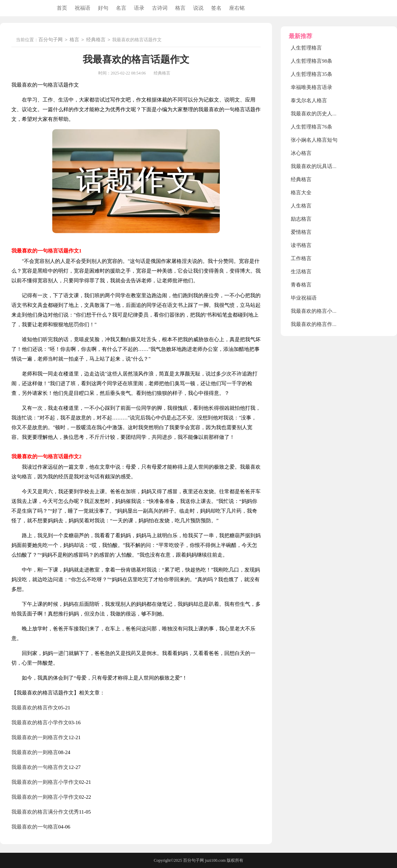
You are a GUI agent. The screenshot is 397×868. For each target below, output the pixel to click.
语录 (139, 8)
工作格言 (301, 258)
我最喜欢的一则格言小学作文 (45, 782)
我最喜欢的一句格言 (35, 827)
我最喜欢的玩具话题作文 (319, 166)
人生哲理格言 (306, 48)
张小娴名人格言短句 (314, 140)
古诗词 (160, 8)
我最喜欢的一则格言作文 (40, 737)
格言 (180, 8)
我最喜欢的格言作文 (35, 708)
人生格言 (301, 206)
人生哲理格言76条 (312, 127)
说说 (198, 8)
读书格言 (301, 245)
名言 (121, 8)
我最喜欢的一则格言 (35, 752)
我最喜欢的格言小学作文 (40, 723)
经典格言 (96, 40)
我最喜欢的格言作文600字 (321, 324)
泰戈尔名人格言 (309, 100)
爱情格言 (301, 232)
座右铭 (237, 8)
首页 (62, 8)
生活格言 (301, 272)
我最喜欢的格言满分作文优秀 (45, 812)
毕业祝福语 (304, 298)
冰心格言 (301, 153)
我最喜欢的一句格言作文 (40, 767)
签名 (216, 8)
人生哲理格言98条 (312, 61)
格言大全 (301, 193)
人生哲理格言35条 (312, 74)
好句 (103, 8)
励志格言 (301, 219)
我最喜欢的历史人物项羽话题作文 (330, 114)
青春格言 (301, 285)
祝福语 (83, 8)
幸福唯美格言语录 (312, 87)
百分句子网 (51, 40)
